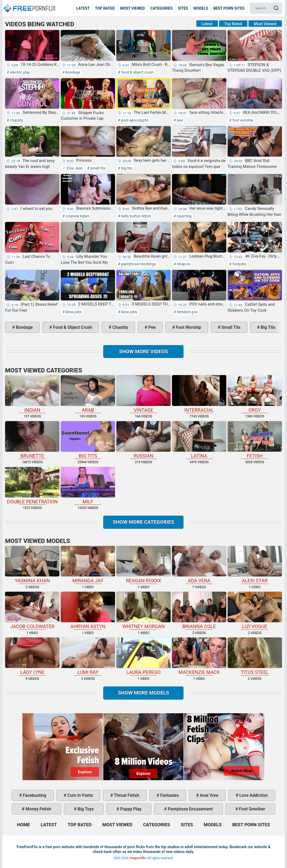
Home (29, 4)
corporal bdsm (77, 216)
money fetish (38, 809)
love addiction (253, 795)
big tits (127, 168)
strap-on (183, 264)
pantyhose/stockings (138, 264)
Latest (83, 8)
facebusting (34, 795)
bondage (72, 72)
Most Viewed (133, 8)
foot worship (242, 120)
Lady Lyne (32, 656)
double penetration (32, 486)
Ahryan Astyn (88, 610)
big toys (85, 809)
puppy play (130, 809)
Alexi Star (255, 565)
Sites (183, 8)
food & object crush (137, 72)
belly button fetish (136, 216)
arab (88, 394)
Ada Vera (199, 565)
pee (179, 120)
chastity (16, 120)
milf (88, 486)
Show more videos (143, 351)
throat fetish (126, 795)
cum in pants (80, 795)
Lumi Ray (88, 656)
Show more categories (144, 522)
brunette (32, 440)
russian (143, 440)
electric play (20, 72)
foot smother (252, 809)
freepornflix (138, 858)
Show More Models (144, 693)
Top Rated (105, 8)
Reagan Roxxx (143, 565)
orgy (255, 394)
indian (32, 394)
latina (199, 440)
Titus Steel (255, 656)
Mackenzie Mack (199, 656)
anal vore (208, 795)
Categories (161, 8)
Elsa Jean (74, 168)
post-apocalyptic (135, 120)
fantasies (169, 795)
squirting (184, 216)
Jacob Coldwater (32, 610)
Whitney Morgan (143, 610)
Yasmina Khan (32, 565)
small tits (97, 168)
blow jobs (73, 312)
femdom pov (187, 312)
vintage (143, 394)
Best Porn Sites (229, 8)
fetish (255, 440)
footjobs (239, 264)
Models (201, 8)
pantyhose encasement (190, 809)
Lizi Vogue (255, 610)
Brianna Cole (199, 610)
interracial (199, 394)
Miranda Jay (88, 565)
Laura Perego (143, 656)
